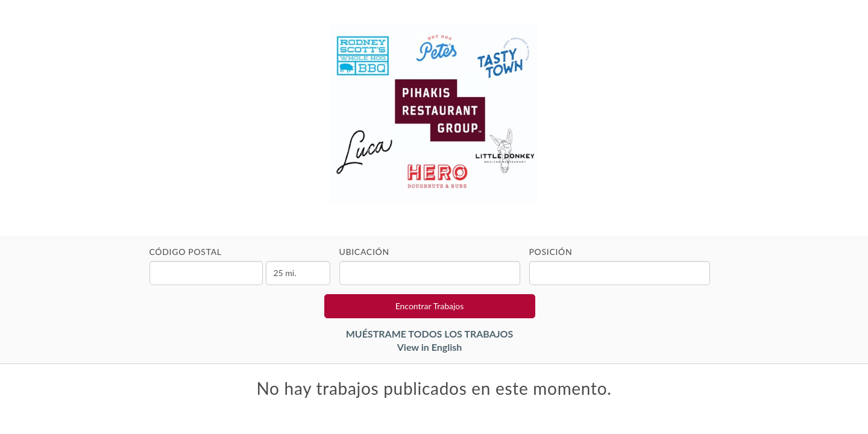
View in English (430, 347)
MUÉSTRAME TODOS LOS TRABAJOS (430, 334)
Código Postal (186, 252)
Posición (551, 252)
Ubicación (364, 252)
